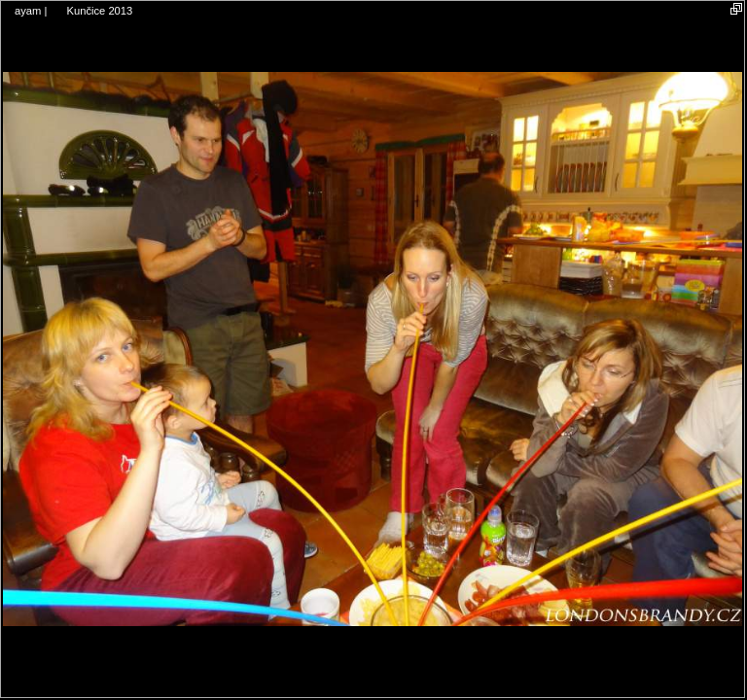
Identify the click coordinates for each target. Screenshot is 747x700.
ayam (28, 11)
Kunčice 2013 (99, 11)
